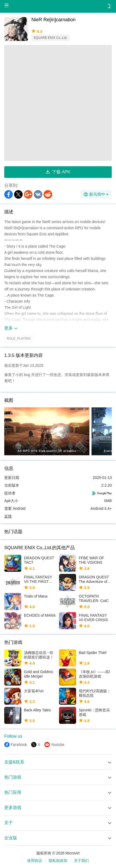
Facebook (19, 745)
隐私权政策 (58, 861)
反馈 (8, 516)
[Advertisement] (58, 103)
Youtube (58, 745)
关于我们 (81, 861)
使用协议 (35, 861)
